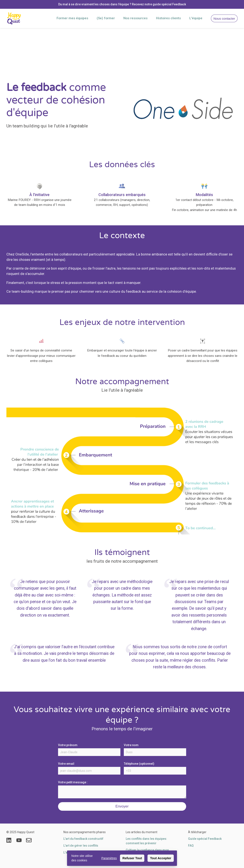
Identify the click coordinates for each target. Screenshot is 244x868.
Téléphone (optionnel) (139, 764)
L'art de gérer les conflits (81, 846)
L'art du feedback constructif (83, 839)
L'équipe (196, 18)
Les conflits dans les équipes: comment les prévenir (146, 841)
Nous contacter (224, 18)
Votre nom (131, 745)
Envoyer (122, 806)
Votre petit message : (73, 782)
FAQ (191, 846)
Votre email (66, 764)
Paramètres (109, 858)
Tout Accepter (161, 858)
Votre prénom (68, 745)
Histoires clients (168, 18)
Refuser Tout (132, 858)
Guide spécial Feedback (205, 839)
